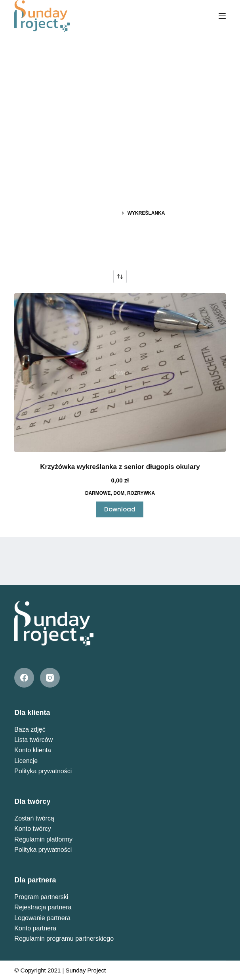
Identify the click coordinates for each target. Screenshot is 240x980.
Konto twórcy (32, 829)
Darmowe (98, 493)
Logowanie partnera (42, 918)
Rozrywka (141, 493)
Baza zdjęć (30, 729)
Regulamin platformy (43, 839)
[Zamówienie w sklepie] (120, 277)
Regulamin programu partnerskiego (64, 939)
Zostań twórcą (34, 818)
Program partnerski (41, 897)
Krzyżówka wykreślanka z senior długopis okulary (120, 467)
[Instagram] (50, 678)
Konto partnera (35, 928)
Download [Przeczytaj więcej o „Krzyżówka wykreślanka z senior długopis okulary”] (120, 509)
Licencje (26, 761)
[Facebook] (24, 678)
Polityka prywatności (43, 771)
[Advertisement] (120, 91)
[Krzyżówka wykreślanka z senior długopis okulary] (120, 373)
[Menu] (222, 16)
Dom (119, 493)
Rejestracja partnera (43, 907)
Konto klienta (33, 750)
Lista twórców (33, 740)
